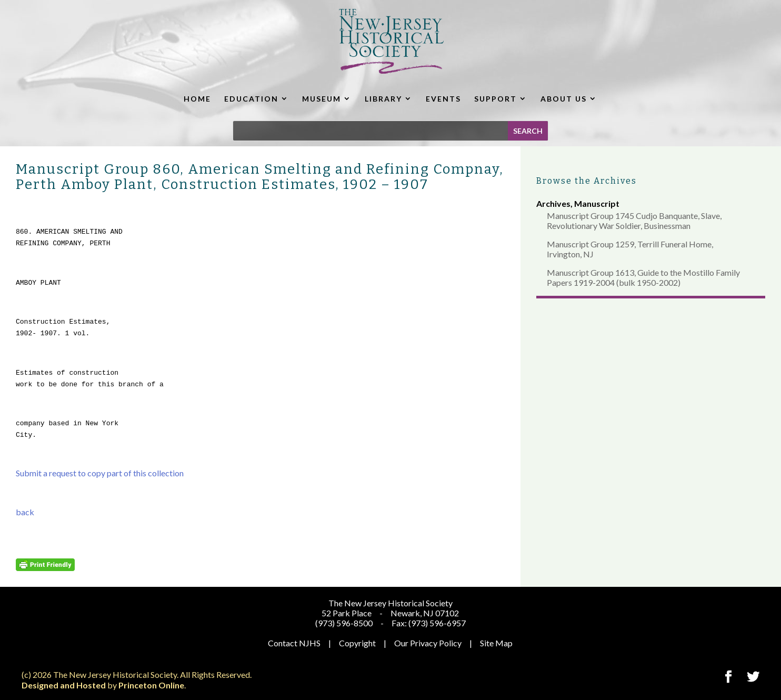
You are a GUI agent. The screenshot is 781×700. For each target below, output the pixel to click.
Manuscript (597, 203)
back (25, 512)
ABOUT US (564, 99)
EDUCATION (251, 99)
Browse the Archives (587, 181)
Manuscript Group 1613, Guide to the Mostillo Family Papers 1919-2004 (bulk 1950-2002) (643, 277)
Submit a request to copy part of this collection (100, 473)
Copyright (357, 643)
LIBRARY (383, 99)
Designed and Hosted (64, 685)
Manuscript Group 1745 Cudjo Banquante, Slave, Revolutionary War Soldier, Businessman (634, 221)
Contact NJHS (294, 643)
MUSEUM (322, 99)
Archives (553, 203)
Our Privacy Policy (428, 643)
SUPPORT (495, 99)
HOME (197, 99)
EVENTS (443, 99)
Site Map (496, 643)
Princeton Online (151, 685)
